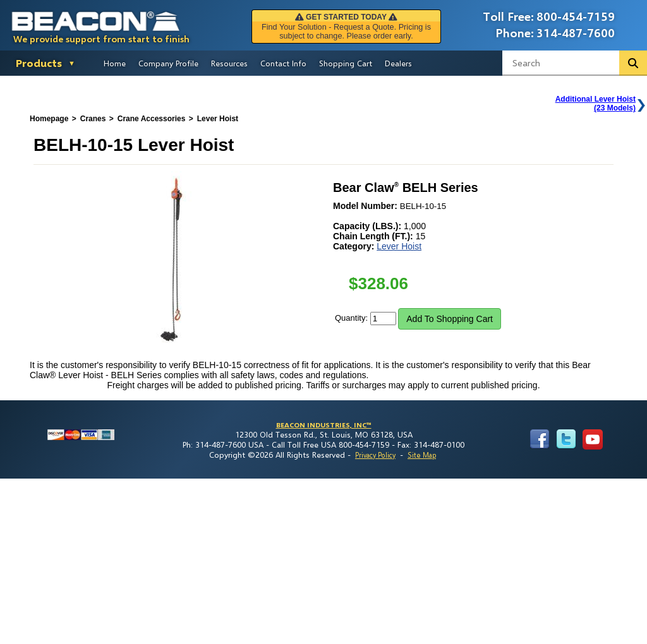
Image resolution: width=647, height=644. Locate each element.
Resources (229, 63)
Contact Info (283, 63)
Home (115, 63)
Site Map (422, 455)
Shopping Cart (346, 63)
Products (39, 63)
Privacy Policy (375, 455)
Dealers (398, 63)
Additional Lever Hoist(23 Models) (596, 104)
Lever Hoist (399, 246)
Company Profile (168, 63)
